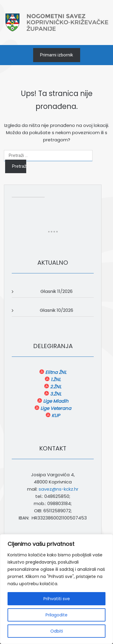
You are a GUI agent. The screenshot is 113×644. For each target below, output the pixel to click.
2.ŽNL (55, 387)
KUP (55, 415)
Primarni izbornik (56, 55)
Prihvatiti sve (57, 599)
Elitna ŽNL (55, 372)
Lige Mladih (55, 401)
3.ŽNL (55, 394)
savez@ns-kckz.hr (58, 489)
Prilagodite (56, 615)
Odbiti (57, 631)
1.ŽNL (55, 379)
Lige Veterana (55, 408)
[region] (56, 589)
